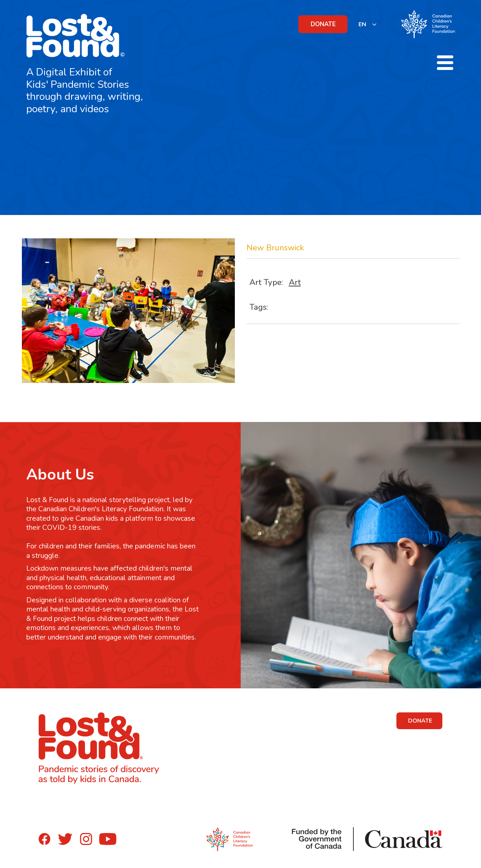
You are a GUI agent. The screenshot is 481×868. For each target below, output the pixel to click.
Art (295, 282)
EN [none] (362, 24)
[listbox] (368, 24)
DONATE (323, 24)
